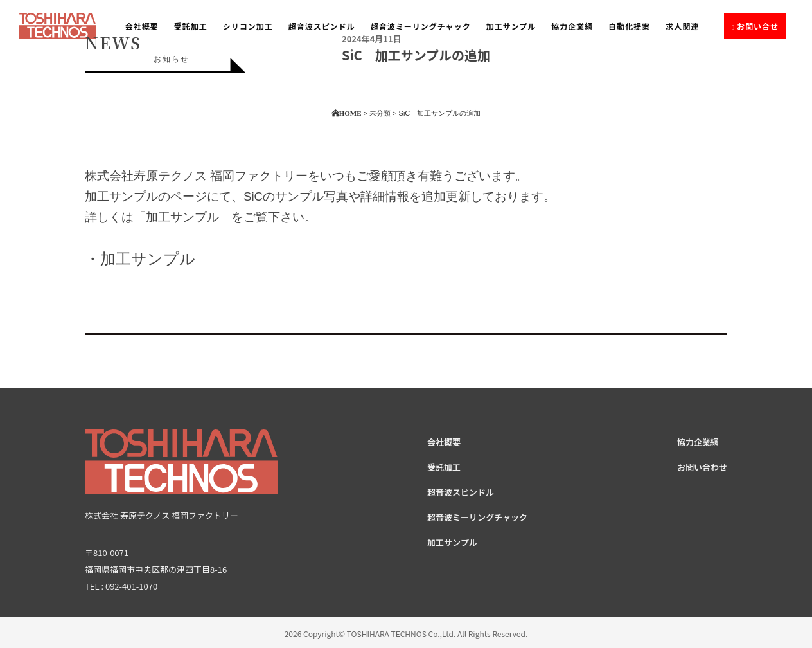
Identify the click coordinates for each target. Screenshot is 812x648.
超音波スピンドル (322, 26)
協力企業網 (572, 26)
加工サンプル (511, 26)
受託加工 (191, 26)
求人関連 (682, 26)
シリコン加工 (248, 26)
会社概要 (142, 26)
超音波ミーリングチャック (421, 26)
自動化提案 (629, 26)
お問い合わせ (702, 467)
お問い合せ (758, 26)
